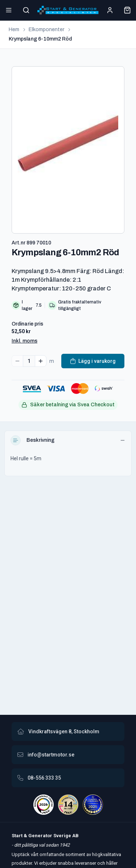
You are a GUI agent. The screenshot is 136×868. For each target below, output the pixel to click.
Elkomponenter (46, 30)
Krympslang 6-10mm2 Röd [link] (40, 39)
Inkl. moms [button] (24, 341)
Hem (14, 30)
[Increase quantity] (41, 361)
